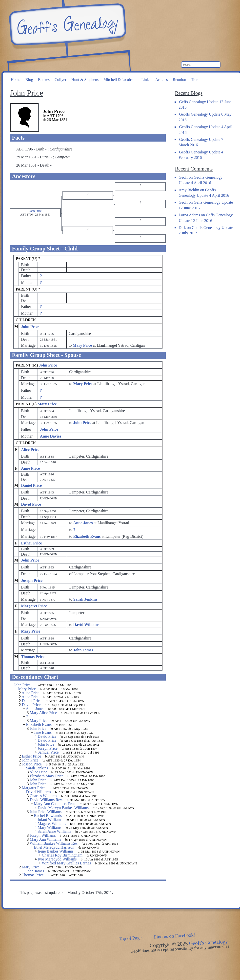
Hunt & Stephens (85, 80)
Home (16, 80)
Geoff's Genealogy (67, 25)
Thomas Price (33, 657)
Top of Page (130, 938)
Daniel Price (31, 485)
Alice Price (30, 450)
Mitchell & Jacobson (120, 80)
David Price (31, 504)
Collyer (60, 80)
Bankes (44, 80)
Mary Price (47, 404)
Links (146, 80)
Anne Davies (51, 436)
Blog (29, 80)
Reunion (180, 80)
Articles (162, 80)
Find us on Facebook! (175, 936)
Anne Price (30, 468)
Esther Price (31, 543)
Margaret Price (34, 606)
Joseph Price (32, 580)
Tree (195, 80)
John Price (30, 327)
